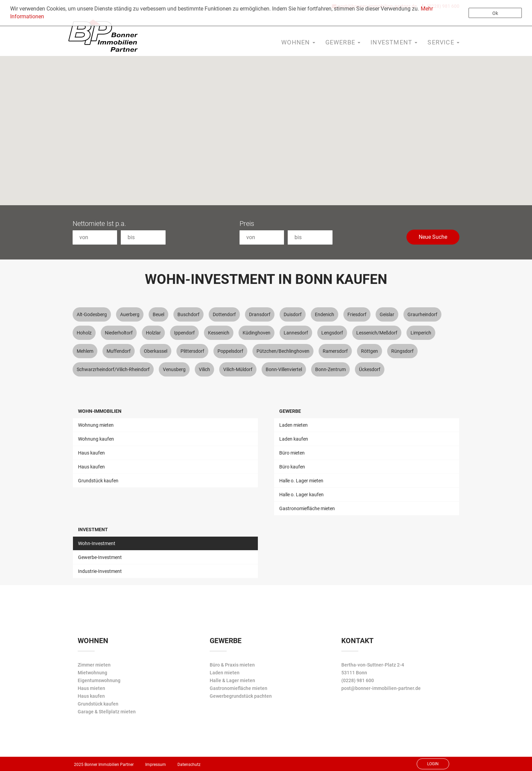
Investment (93, 529)
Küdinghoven (256, 333)
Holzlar (153, 333)
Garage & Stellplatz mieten (107, 712)
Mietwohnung (92, 673)
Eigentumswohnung (99, 680)
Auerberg (130, 314)
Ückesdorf (370, 369)
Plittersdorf (192, 351)
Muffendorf (119, 351)
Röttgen (369, 351)
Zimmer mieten (94, 665)
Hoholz (84, 333)
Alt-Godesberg (92, 314)
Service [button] (443, 42)
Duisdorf (293, 314)
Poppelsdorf (230, 351)
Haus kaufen (91, 453)
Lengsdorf (332, 333)
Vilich (204, 369)
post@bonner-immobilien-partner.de (381, 688)
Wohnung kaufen (96, 439)
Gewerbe (290, 411)
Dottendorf (224, 314)
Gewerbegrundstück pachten (241, 696)
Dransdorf (260, 314)
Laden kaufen (294, 439)
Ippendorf (184, 333)
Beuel (158, 314)
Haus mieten (91, 688)
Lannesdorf (296, 333)
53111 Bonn (354, 673)
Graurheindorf (422, 314)
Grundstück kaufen (98, 481)
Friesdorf (357, 314)
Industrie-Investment (100, 571)
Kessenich (219, 333)
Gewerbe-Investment (100, 557)
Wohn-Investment (97, 543)
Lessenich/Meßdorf (377, 333)
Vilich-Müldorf (238, 369)
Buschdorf (188, 314)
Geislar (387, 314)
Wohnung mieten (96, 425)
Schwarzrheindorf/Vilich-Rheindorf (113, 369)
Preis (247, 224)
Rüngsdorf (402, 351)
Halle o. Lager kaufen (301, 495)
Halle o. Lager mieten (301, 481)
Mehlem (85, 351)
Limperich (421, 333)
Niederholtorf (119, 333)
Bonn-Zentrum (330, 369)
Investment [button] (394, 42)
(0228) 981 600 (358, 680)
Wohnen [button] (298, 42)
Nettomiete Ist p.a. (99, 224)
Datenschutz (189, 765)
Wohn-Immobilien (100, 411)
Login (433, 764)
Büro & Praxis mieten (232, 665)
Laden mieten (293, 425)
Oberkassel (156, 351)
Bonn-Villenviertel (284, 369)
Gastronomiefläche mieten (307, 508)
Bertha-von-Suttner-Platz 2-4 (373, 665)
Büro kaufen (292, 467)
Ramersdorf (335, 351)
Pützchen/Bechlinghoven (283, 351)
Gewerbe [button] (343, 42)
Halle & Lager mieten (232, 680)
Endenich (325, 314)
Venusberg (174, 369)
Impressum (156, 765)
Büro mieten (292, 453)
